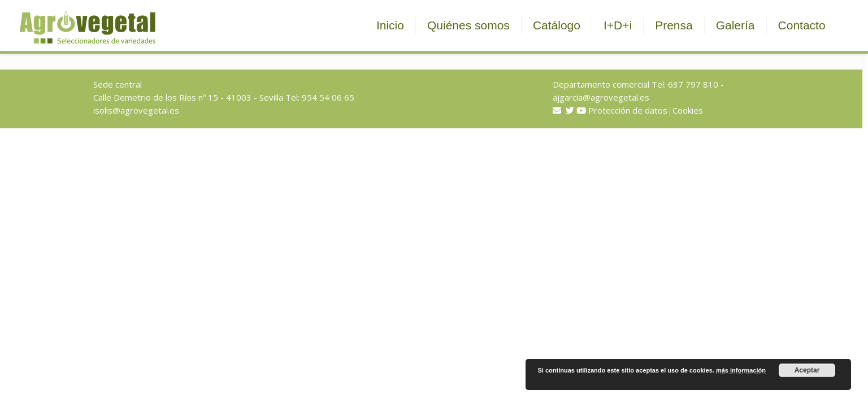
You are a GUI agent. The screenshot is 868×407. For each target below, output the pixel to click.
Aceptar (807, 370)
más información (741, 370)
